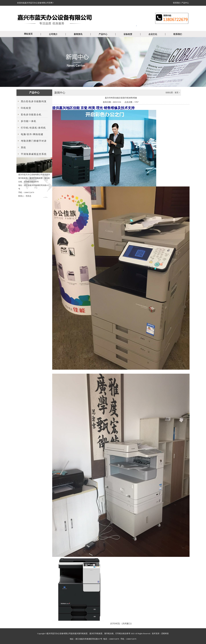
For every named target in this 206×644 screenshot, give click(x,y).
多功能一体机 (29, 121)
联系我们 (177, 3)
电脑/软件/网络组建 (32, 134)
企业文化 (153, 34)
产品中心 (185, 3)
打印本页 (115, 624)
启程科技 (165, 633)
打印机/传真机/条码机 (33, 128)
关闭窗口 (127, 624)
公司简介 (53, 34)
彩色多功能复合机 (31, 115)
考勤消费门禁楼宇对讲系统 (34, 144)
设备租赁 (128, 34)
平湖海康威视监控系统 (34, 154)
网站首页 (28, 34)
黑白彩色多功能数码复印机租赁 (34, 105)
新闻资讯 (78, 34)
